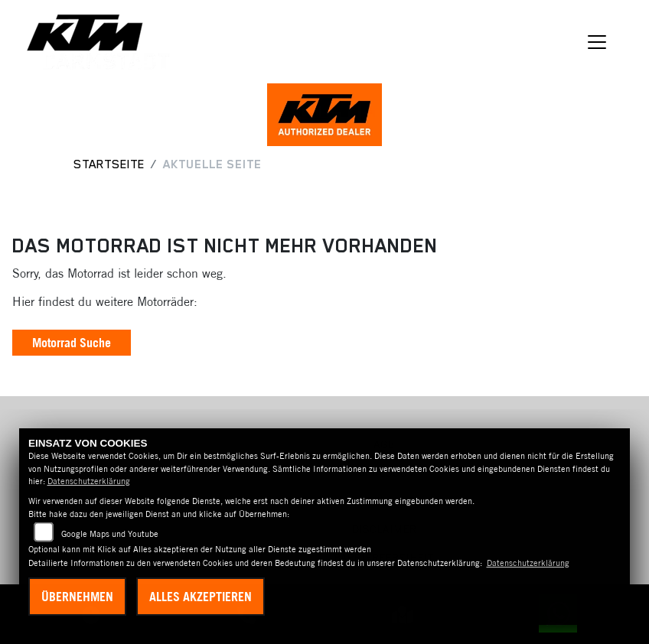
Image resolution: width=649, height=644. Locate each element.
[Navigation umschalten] (597, 42)
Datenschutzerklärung (89, 481)
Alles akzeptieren (201, 597)
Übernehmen (77, 597)
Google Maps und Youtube (110, 534)
